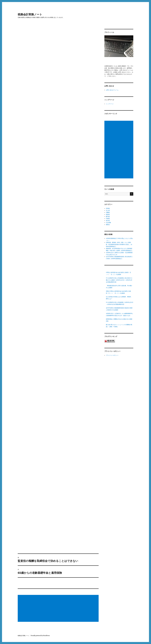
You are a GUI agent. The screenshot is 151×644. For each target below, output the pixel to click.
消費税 (108, 212)
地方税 (108, 221)
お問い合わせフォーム (112, 90)
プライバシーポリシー (112, 355)
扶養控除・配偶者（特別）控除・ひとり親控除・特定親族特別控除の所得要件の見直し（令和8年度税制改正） (119, 244)
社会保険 (108, 223)
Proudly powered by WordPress (40, 636)
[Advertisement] (58, 609)
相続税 (108, 214)
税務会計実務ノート (30, 14)
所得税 (108, 208)
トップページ (110, 104)
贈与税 (108, 217)
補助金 (108, 225)
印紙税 (108, 219)
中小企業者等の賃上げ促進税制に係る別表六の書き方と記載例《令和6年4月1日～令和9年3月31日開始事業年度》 (119, 280)
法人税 (108, 210)
